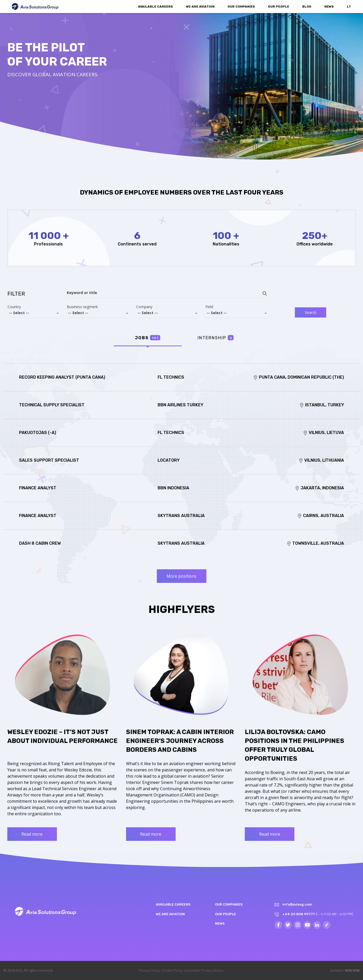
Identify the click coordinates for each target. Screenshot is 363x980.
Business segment (82, 307)
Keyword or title (82, 293)
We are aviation (200, 7)
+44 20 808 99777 (299, 914)
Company (144, 307)
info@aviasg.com (297, 904)
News (329, 7)
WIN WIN (352, 970)
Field (209, 307)
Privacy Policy (149, 970)
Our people (279, 7)
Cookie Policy (172, 970)
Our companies (241, 7)
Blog (307, 7)
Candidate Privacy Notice (204, 970)
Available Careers (156, 7)
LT (349, 7)
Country (14, 307)
